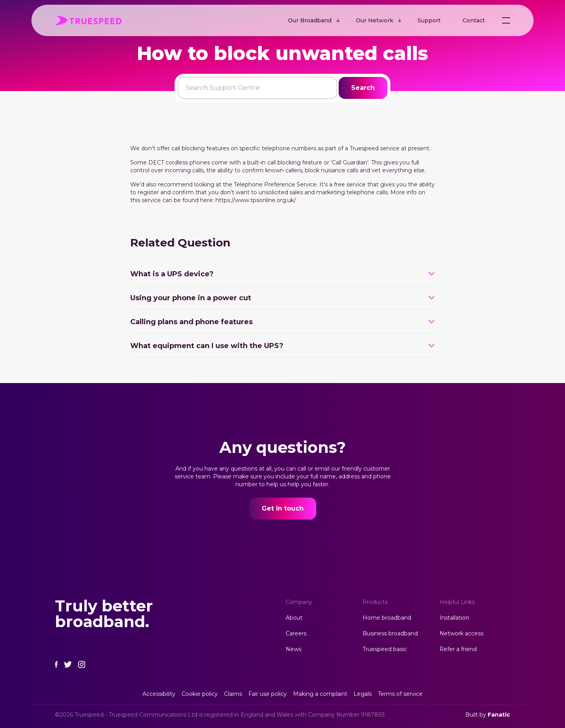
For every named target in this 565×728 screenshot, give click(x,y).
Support (429, 20)
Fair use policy (268, 694)
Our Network (375, 20)
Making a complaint (320, 694)
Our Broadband (310, 20)
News (293, 649)
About (294, 618)
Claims (233, 694)
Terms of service (400, 694)
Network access (461, 633)
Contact (474, 20)
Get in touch (283, 508)
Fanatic (499, 715)
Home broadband (387, 618)
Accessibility (159, 694)
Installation (454, 618)
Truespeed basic (385, 649)
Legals (363, 694)
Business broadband (390, 633)
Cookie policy (200, 694)
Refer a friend (458, 649)
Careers (296, 633)
